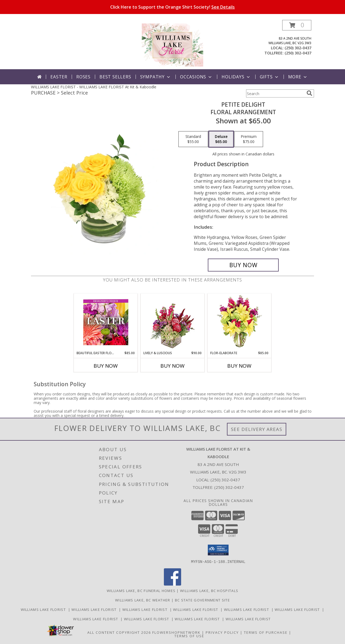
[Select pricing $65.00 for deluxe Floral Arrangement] (221, 139)
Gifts (270, 77)
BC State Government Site (202, 600)
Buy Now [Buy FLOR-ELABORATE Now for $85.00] (239, 366)
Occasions (196, 77)
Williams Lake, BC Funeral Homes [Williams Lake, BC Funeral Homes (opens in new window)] (141, 590)
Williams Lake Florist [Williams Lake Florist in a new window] (44, 609)
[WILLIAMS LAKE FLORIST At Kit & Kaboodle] (172, 45)
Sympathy (156, 77)
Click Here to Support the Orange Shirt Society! (172, 7)
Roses (83, 77)
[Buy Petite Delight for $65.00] (243, 265)
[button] (297, 25)
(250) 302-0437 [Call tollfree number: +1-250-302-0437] (298, 53)
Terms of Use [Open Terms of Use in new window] (189, 636)
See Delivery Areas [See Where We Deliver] (257, 429)
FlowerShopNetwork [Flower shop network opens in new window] (176, 632)
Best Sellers (115, 77)
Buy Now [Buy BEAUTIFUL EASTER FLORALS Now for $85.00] (106, 366)
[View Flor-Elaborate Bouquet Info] (239, 322)
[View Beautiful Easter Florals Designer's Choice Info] (106, 322)
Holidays (236, 77)
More (298, 77)
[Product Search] (275, 93)
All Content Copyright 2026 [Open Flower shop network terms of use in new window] (119, 632)
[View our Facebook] (172, 584)
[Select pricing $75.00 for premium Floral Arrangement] (249, 139)
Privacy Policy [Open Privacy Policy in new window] (222, 632)
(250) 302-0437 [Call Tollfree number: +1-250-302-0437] (229, 487)
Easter (59, 77)
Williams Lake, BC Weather (143, 600)
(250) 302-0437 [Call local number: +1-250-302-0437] (298, 48)
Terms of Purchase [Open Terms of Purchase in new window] (266, 632)
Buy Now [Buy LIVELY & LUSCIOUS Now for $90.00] (172, 366)
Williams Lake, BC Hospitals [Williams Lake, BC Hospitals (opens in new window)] (209, 590)
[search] (309, 93)
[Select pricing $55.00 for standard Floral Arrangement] (193, 139)
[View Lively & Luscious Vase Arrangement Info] (173, 322)
